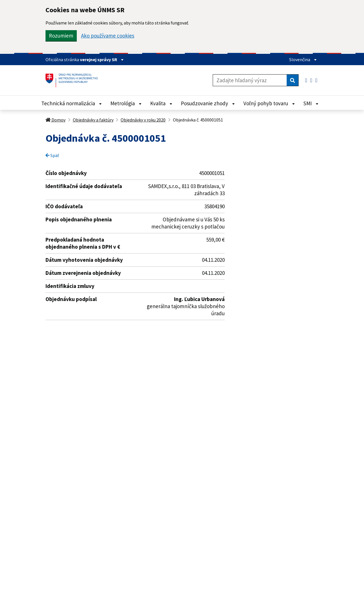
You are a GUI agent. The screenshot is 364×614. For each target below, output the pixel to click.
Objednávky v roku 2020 (143, 120)
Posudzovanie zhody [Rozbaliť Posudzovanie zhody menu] (208, 103)
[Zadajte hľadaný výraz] (250, 80)
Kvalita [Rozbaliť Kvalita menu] (161, 103)
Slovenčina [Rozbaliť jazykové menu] (303, 59)
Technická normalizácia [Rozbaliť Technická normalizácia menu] (72, 103)
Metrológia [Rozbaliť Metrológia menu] (126, 103)
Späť (52, 155)
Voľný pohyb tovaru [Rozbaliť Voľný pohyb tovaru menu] (269, 103)
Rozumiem (61, 36)
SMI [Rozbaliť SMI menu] (311, 103)
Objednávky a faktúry (93, 120)
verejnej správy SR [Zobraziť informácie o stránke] (102, 59)
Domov (55, 120)
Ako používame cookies (108, 36)
